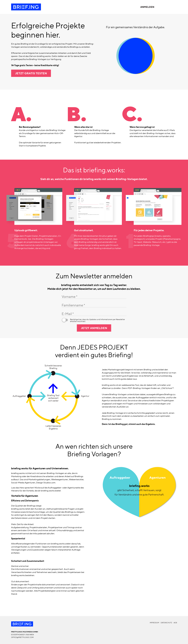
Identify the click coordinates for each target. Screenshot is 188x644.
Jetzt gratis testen (31, 73)
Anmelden (147, 7)
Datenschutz (166, 623)
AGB (175, 623)
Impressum (154, 623)
